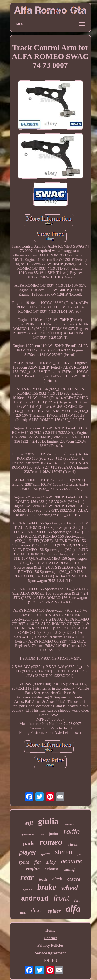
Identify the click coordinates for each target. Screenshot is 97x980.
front (61, 898)
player (28, 852)
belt (42, 834)
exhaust (51, 869)
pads (29, 843)
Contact (50, 938)
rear (27, 877)
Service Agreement (50, 953)
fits (79, 854)
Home (50, 930)
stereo (64, 852)
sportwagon (28, 834)
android (35, 899)
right (23, 913)
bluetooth (70, 824)
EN (46, 961)
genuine (71, 861)
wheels (73, 845)
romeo (51, 842)
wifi (29, 823)
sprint (24, 862)
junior (54, 834)
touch (43, 879)
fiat (38, 862)
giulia (48, 821)
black (57, 879)
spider (54, 911)
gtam (46, 854)
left (77, 900)
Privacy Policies (50, 945)
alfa (73, 909)
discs (37, 911)
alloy (51, 862)
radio (72, 831)
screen (27, 890)
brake (47, 887)
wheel (69, 888)
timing (69, 869)
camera (74, 879)
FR (55, 961)
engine (33, 869)
